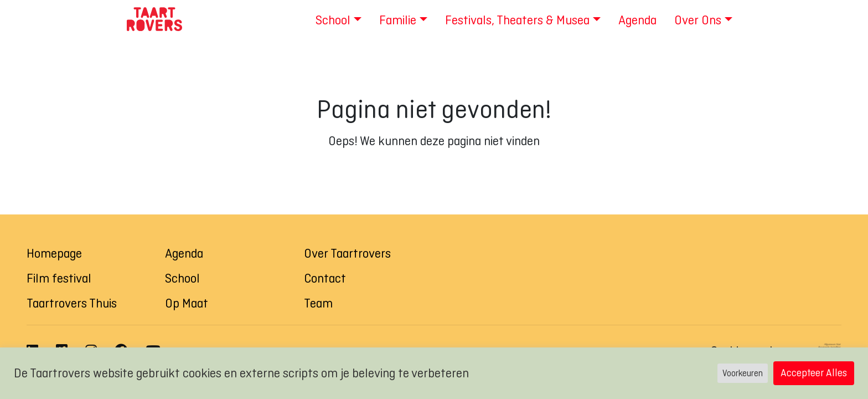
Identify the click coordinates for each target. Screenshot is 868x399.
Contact (325, 278)
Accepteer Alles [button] (814, 373)
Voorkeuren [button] (743, 373)
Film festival (59, 278)
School (182, 278)
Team (318, 303)
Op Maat (187, 303)
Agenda (184, 253)
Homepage (54, 253)
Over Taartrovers (347, 253)
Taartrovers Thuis (72, 303)
